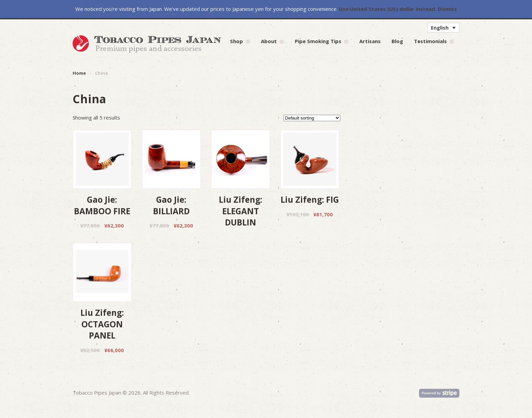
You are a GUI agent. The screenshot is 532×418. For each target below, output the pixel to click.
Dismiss (447, 9)
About (269, 41)
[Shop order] (312, 118)
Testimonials (430, 41)
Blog (397, 41)
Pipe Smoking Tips (318, 41)
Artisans (370, 41)
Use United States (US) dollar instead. (388, 9)
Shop (236, 41)
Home (79, 73)
